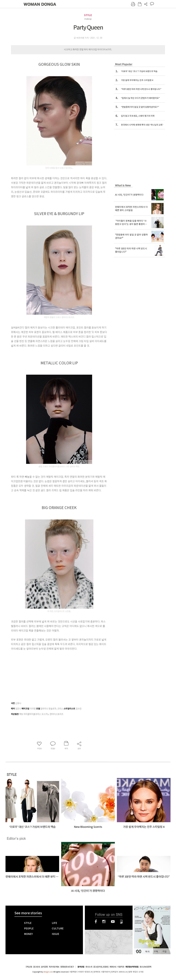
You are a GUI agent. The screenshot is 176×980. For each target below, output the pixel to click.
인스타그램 (104, 922)
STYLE (88, 15)
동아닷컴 (81, 967)
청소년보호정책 (145, 967)
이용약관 (121, 967)
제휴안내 (113, 967)
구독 (156, 951)
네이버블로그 (121, 922)
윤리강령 (44, 967)
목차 (147, 951)
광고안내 (37, 967)
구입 (164, 951)
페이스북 (96, 922)
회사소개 (89, 967)
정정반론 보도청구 (67, 967)
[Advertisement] (52, 673)
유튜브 (113, 922)
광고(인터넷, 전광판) (101, 967)
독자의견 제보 (54, 967)
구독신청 (29, 967)
